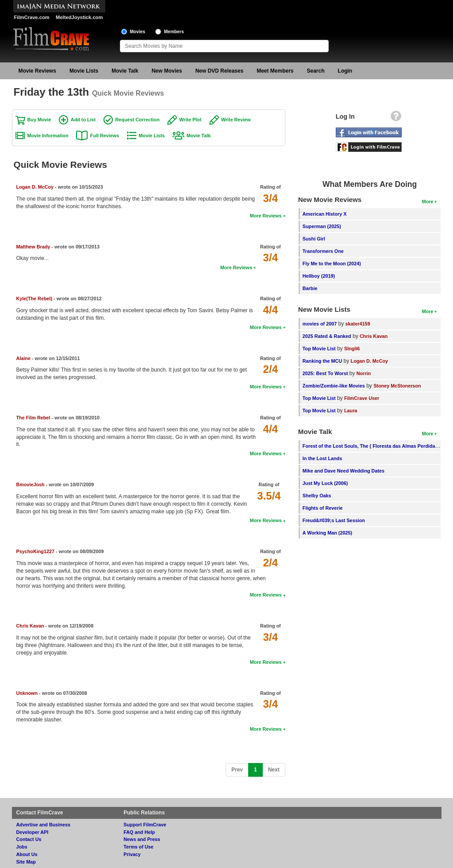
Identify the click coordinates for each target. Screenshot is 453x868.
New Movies (167, 71)
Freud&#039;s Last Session (334, 520)
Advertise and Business (43, 825)
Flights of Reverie (323, 508)
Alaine (23, 358)
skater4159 (358, 324)
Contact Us (29, 839)
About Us (27, 854)
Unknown (27, 693)
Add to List (83, 120)
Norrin (364, 373)
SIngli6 (352, 349)
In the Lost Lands (322, 458)
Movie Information (48, 136)
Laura (351, 411)
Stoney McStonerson (397, 386)
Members (174, 32)
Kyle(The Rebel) (35, 298)
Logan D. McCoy (35, 187)
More (428, 201)
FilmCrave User (362, 398)
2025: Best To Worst (326, 373)
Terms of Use (138, 847)
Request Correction (138, 120)
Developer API (33, 832)
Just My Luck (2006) (325, 483)
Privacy (132, 854)
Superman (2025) (322, 226)
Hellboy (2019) (319, 276)
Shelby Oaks (317, 496)
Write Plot (190, 120)
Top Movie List (319, 349)
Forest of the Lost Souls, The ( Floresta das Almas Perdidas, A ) (374, 446)
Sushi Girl (314, 239)
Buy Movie (39, 120)
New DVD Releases (219, 71)
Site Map (26, 862)
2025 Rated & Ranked (327, 336)
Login (345, 71)
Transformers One (323, 251)
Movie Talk (125, 71)
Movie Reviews (37, 71)
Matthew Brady (33, 247)
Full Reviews (105, 136)
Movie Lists (84, 71)
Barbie (310, 288)
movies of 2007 (320, 324)
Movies (138, 32)
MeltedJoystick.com (79, 17)
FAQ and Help (139, 832)
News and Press (142, 839)
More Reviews (266, 216)
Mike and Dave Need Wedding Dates (344, 471)
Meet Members (275, 71)
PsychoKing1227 (35, 551)
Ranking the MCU (322, 361)
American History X (325, 214)
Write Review (236, 120)
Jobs (22, 847)
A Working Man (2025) (327, 533)
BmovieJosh (31, 484)
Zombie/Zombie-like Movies (334, 386)
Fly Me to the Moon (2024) (332, 263)
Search (316, 71)
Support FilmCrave (145, 825)
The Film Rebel (33, 418)
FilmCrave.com (32, 17)
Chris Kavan (30, 626)
